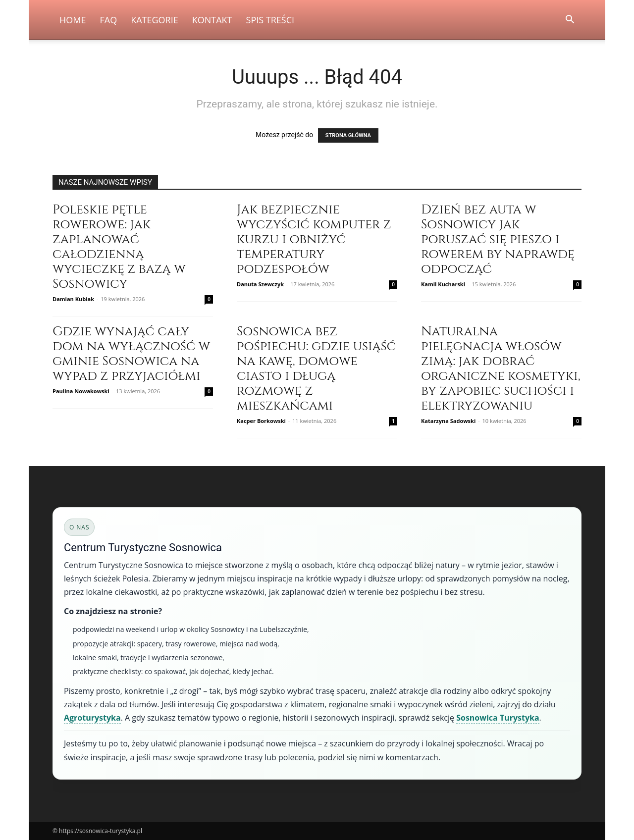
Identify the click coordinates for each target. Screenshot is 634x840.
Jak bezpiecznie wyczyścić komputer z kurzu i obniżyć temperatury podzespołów (314, 239)
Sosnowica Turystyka (498, 718)
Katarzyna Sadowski (448, 421)
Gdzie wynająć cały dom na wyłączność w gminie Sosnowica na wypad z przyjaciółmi (131, 354)
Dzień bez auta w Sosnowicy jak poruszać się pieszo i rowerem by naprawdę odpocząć (498, 239)
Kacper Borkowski (261, 421)
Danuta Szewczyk (260, 284)
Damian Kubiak (73, 299)
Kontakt (212, 20)
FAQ (108, 20)
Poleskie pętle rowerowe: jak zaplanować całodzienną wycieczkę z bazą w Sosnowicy (119, 247)
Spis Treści (270, 20)
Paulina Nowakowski (81, 391)
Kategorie (155, 20)
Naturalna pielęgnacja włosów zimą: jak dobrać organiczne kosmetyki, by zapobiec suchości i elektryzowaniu (501, 369)
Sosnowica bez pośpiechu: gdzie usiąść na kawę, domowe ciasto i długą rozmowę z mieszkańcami (316, 369)
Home (73, 20)
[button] (570, 21)
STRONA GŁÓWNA (348, 135)
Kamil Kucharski (443, 284)
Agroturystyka (92, 718)
